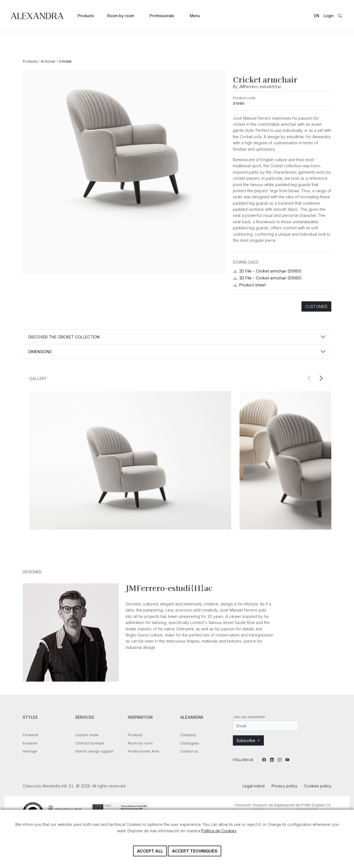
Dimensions (40, 352)
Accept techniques (195, 851)
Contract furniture (90, 743)
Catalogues (190, 743)
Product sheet (249, 285)
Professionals (162, 16)
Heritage (30, 751)
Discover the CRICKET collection (64, 337)
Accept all (150, 851)
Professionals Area (144, 751)
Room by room (121, 16)
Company (188, 735)
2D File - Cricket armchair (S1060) (267, 271)
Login (329, 16)
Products (86, 16)
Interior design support (94, 751)
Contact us (189, 751)
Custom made (87, 735)
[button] (321, 378)
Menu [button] (195, 16)
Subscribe (248, 740)
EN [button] (317, 16)
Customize (316, 306)
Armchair (48, 61)
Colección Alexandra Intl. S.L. (37, 16)
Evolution (30, 743)
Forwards (31, 735)
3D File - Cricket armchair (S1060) (267, 278)
